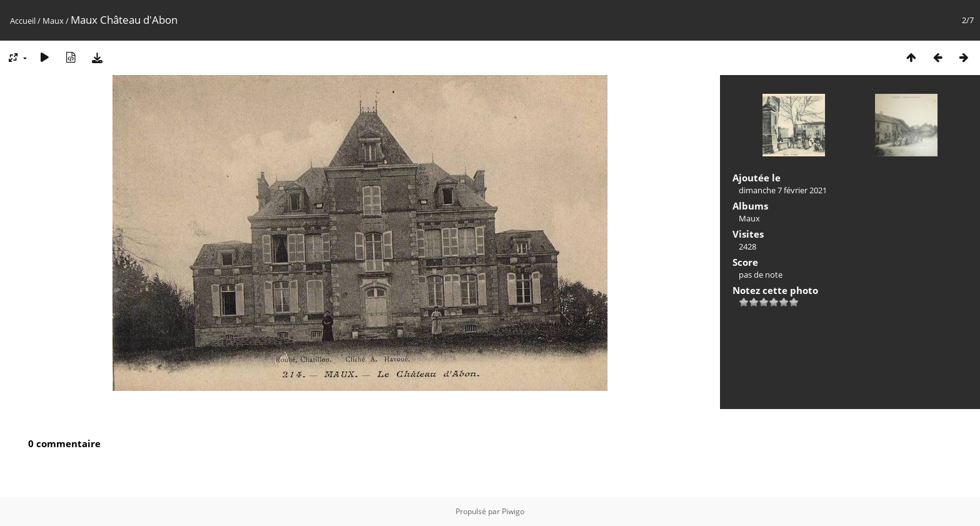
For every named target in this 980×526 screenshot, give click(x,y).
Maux (53, 21)
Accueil (23, 21)
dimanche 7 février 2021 (783, 190)
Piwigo (513, 511)
